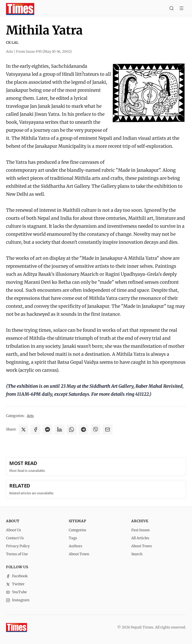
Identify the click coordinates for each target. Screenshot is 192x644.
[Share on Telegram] (83, 429)
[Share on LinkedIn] (59, 429)
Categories (77, 530)
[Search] (171, 9)
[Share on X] (23, 429)
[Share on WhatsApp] (71, 429)
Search (137, 554)
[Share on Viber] (95, 429)
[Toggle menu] (181, 9)
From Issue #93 (44, 51)
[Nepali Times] (16, 627)
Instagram (18, 600)
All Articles (140, 538)
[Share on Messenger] (47, 429)
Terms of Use (17, 554)
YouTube (16, 592)
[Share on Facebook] (35, 429)
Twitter (15, 584)
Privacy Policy (18, 546)
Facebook (17, 576)
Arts (30, 416)
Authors (75, 546)
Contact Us (15, 538)
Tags (73, 538)
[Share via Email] (107, 429)
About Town (79, 554)
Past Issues (140, 530)
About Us (13, 530)
